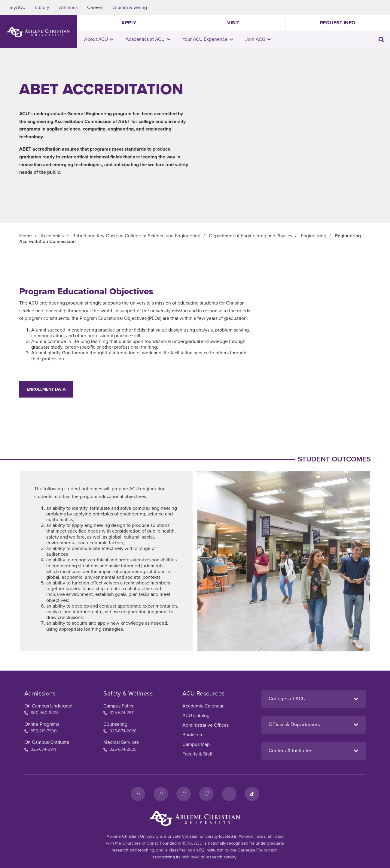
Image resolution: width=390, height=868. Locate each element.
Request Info (338, 23)
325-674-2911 (119, 713)
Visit (233, 23)
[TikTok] (252, 794)
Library (42, 8)
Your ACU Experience (208, 39)
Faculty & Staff (197, 754)
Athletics (68, 8)
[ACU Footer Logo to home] (195, 818)
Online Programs (42, 724)
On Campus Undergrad (48, 706)
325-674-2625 (120, 749)
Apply (129, 23)
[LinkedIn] (229, 794)
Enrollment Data (46, 389)
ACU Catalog (196, 716)
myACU (18, 8)
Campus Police (119, 706)
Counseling (115, 724)
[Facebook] (138, 794)
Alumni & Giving (130, 8)
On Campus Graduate (47, 742)
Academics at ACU (148, 39)
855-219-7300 (41, 731)
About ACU (99, 39)
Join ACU (258, 39)
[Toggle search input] (381, 39)
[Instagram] (161, 794)
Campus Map (196, 744)
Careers (95, 8)
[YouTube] (206, 794)
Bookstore (193, 735)
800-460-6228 (41, 713)
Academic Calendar (203, 706)
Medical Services (121, 742)
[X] (184, 794)
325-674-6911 (40, 749)
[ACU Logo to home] (38, 32)
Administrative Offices (206, 725)
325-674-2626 (120, 731)
